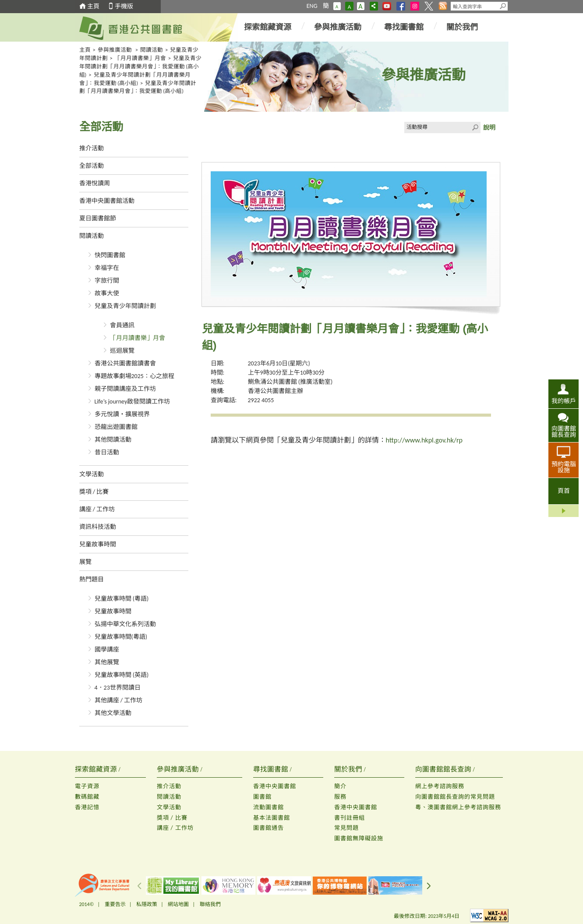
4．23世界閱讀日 (118, 688)
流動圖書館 (269, 807)
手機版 (124, 6)
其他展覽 (107, 662)
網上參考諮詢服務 (440, 786)
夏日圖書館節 (98, 218)
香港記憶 (87, 807)
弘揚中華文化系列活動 (125, 624)
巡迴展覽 (122, 351)
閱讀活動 (152, 50)
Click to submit (475, 127)
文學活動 (92, 474)
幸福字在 (107, 268)
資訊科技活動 (98, 527)
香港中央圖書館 (275, 786)
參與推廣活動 (338, 27)
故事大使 (107, 293)
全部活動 (92, 166)
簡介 (340, 786)
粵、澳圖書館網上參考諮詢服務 (458, 807)
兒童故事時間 (98, 544)
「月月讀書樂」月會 (140, 58)
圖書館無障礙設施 (359, 838)
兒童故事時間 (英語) (122, 675)
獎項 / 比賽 (94, 492)
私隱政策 (147, 904)
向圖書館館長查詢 (564, 432)
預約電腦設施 (564, 467)
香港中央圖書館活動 (107, 201)
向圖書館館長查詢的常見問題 (455, 797)
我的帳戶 (564, 401)
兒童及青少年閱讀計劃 (125, 306)
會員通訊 (122, 325)
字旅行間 (107, 281)
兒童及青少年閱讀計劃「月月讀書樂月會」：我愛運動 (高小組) (141, 66)
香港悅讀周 (95, 183)
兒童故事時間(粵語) (121, 637)
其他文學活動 (113, 713)
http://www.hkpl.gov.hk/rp (424, 440)
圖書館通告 (269, 828)
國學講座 (107, 650)
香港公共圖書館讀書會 (125, 363)
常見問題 (346, 828)
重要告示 (115, 904)
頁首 (564, 491)
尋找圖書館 (404, 27)
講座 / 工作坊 (97, 509)
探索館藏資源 (268, 27)
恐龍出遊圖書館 (116, 427)
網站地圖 (178, 904)
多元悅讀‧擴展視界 (122, 414)
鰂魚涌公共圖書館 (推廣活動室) (290, 382)
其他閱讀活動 (113, 440)
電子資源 (87, 786)
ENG (312, 6)
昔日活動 (107, 452)
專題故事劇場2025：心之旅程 (134, 376)
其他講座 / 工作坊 (119, 700)
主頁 (93, 6)
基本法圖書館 (272, 818)
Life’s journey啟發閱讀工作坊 (132, 402)
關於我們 (462, 27)
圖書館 (262, 797)
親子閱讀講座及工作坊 (125, 389)
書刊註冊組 (350, 818)
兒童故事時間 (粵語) (122, 599)
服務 (340, 797)
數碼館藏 (87, 797)
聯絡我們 (210, 904)
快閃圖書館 (110, 255)
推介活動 (92, 148)
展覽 (85, 562)
